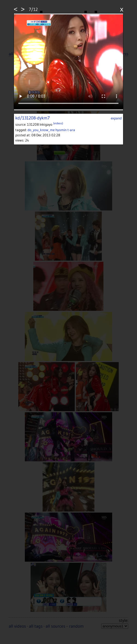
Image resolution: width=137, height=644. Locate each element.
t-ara (71, 130)
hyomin (61, 130)
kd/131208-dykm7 (32, 118)
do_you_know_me (41, 130)
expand (116, 118)
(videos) (58, 123)
